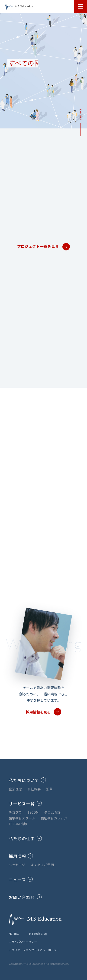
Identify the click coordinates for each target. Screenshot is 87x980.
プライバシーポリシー (23, 942)
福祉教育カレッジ (54, 818)
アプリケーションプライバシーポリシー (34, 950)
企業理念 (15, 789)
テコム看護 (52, 812)
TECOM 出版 (18, 824)
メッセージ (17, 865)
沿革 (50, 789)
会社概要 (34, 789)
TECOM (33, 812)
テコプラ (15, 812)
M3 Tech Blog (38, 933)
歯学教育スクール (22, 818)
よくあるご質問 (42, 865)
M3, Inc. (14, 933)
